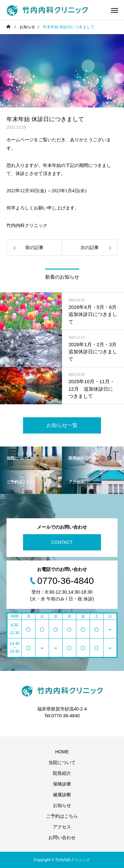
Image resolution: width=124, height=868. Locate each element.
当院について (62, 762)
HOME (62, 752)
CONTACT (62, 542)
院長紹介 (62, 773)
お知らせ (62, 805)
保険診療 (62, 784)
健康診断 (62, 795)
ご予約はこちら (62, 816)
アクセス (62, 827)
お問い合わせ (62, 837)
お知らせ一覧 (62, 425)
